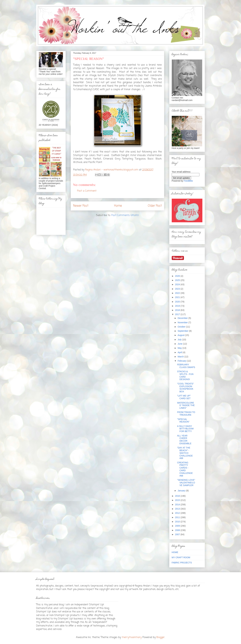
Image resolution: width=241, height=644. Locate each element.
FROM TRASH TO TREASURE (186, 413)
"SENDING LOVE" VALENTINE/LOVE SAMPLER (186, 483)
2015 (178, 500)
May (180, 348)
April (180, 352)
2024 (178, 284)
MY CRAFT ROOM (181, 557)
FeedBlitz (188, 181)
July (180, 340)
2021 (178, 297)
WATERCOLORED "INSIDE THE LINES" (186, 405)
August (181, 335)
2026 (178, 276)
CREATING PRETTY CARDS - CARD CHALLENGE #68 (185, 469)
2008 (178, 530)
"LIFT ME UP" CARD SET (184, 397)
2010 (178, 522)
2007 (178, 534)
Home (118, 206)
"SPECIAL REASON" (183, 421)
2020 (178, 302)
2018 (178, 310)
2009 (178, 526)
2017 (178, 314)
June (180, 344)
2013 (178, 509)
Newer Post (81, 206)
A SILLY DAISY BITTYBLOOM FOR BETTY (185, 429)
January (182, 491)
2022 (178, 293)
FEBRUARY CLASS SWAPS (186, 366)
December (183, 318)
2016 (178, 496)
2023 (178, 289)
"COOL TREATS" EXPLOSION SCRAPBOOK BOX (185, 388)
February (182, 361)
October (182, 327)
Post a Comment (87, 191)
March (181, 357)
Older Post (155, 206)
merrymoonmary (132, 637)
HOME (175, 552)
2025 (178, 280)
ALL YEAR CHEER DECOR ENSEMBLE (184, 440)
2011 (178, 517)
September (183, 331)
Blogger (161, 637)
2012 (178, 513)
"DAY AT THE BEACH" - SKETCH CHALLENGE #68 (185, 453)
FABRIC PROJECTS (182, 563)
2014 (178, 505)
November (183, 322)
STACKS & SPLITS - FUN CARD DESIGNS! (185, 375)
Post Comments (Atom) (125, 215)
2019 (178, 306)
